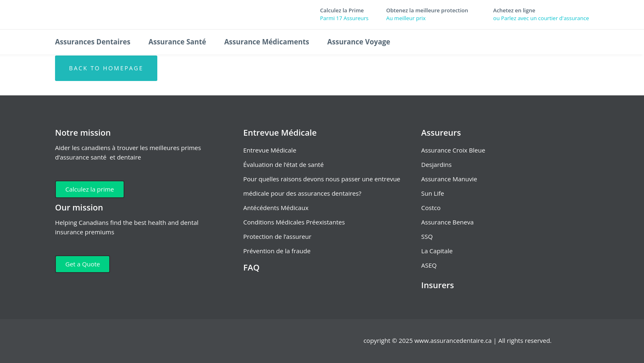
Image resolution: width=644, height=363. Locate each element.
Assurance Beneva (448, 222)
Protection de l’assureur (277, 236)
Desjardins (437, 164)
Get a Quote (83, 264)
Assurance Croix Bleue (453, 150)
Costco (431, 208)
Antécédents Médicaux (276, 208)
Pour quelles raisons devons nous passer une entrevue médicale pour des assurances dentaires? (322, 186)
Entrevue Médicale (270, 150)
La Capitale (437, 251)
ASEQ (429, 265)
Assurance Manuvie (449, 179)
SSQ (427, 236)
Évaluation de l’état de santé (283, 164)
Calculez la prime (90, 189)
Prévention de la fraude (277, 251)
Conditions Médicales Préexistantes (294, 222)
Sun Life (433, 193)
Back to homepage (106, 68)
